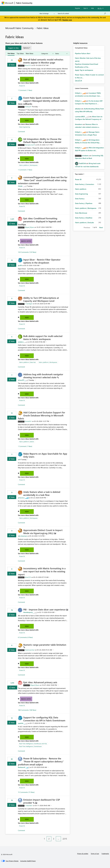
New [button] (27, 79)
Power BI (22, 86)
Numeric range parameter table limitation (45, 645)
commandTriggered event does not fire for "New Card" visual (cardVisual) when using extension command (43, 180)
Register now (67, 20)
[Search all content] (82, 13)
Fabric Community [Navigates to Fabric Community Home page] (24, 3)
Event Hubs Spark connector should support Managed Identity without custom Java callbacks (43, 101)
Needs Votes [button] (26, 241)
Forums (37, 3)
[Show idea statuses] (61, 54)
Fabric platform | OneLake (84, 222)
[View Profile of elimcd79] (21, 380)
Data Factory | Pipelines (84, 203)
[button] (13, 48)
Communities (65, 3)
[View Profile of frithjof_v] (78, 93)
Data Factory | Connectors (85, 184)
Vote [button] (13, 65)
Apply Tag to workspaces (84, 70)
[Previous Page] (41, 837)
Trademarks (105, 854)
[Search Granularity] (47, 13)
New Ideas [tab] (29, 53)
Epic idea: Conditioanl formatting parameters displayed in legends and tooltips (39, 221)
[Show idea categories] (47, 54)
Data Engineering (25, 127)
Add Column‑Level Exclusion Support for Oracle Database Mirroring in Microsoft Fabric (42, 415)
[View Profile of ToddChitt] (82, 163)
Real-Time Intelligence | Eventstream (30, 746)
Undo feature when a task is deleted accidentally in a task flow (42, 493)
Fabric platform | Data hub (27, 362)
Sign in (86, 8)
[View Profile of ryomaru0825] (80, 117)
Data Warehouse (81, 213)
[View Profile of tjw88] (20, 265)
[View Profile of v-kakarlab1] (29, 805)
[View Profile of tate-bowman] (22, 536)
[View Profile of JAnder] (20, 186)
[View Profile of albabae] (78, 109)
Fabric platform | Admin (27, 442)
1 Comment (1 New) (25, 90)
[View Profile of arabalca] (21, 342)
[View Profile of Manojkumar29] (30, 145)
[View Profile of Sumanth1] (28, 421)
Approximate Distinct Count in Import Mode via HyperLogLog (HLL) (43, 532)
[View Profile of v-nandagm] (29, 304)
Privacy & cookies (83, 854)
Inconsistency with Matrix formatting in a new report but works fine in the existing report (42, 571)
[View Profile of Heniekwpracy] (28, 612)
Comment (21, 131)
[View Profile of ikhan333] (28, 65)
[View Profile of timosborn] (79, 124)
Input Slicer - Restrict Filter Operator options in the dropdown (42, 261)
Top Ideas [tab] (20, 53)
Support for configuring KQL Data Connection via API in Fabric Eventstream (44, 719)
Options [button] (26, 48)
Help (92, 8)
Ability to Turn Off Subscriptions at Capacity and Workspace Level (41, 299)
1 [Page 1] (44, 839)
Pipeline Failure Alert (83, 53)
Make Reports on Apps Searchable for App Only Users (45, 455)
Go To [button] (100, 8)
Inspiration (47, 3)
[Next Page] (69, 837)
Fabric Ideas (43, 28)
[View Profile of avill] (19, 459)
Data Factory (80, 199)
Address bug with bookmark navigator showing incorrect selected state (43, 376)
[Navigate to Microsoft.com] (8, 3)
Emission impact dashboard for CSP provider (42, 801)
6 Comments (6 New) (25, 637)
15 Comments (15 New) (26, 792)
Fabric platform (81, 189)
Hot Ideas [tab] (11, 53)
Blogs (75, 3)
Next (101, 227)
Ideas (55, 3)
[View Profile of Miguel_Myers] (29, 227)
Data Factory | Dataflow (84, 218)
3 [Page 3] (54, 839)
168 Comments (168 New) (27, 710)
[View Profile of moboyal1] (28, 107)
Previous (87, 227)
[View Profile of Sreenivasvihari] (30, 650)
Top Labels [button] (79, 174)
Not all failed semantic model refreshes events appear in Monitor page (43, 61)
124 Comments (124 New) (27, 252)
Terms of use (95, 854)
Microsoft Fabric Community (19, 28)
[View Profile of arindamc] (85, 156)
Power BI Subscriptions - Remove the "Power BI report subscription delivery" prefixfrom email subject (41, 761)
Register (78, 8)
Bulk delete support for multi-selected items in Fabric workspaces (43, 338)
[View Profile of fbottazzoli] (22, 767)
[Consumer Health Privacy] (28, 861)
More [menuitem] (82, 3)
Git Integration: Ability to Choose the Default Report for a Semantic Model (42, 140)
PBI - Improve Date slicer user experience (45, 609)
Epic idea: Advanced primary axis (40, 682)
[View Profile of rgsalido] (21, 723)
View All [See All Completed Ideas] (79, 80)
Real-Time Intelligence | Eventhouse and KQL (33, 744)
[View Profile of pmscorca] (21, 498)
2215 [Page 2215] (65, 839)
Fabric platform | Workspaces (28, 165)
